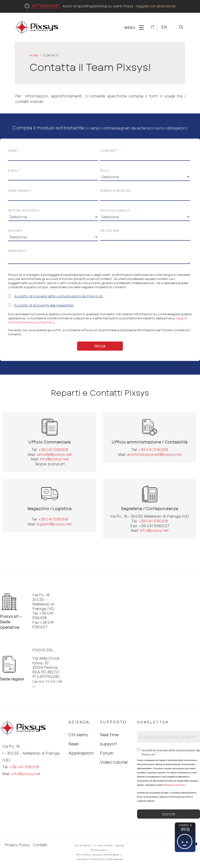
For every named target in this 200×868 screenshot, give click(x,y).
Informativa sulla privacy (174, 785)
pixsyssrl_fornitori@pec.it (107, 855)
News (74, 744)
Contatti (40, 845)
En (164, 27)
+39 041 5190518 (53, 450)
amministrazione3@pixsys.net (154, 454)
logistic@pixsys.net (54, 524)
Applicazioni (81, 753)
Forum (107, 753)
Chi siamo (78, 735)
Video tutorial (114, 762)
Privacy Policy (17, 845)
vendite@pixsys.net (54, 454)
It (153, 27)
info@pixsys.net (54, 459)
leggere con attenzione (155, 6)
